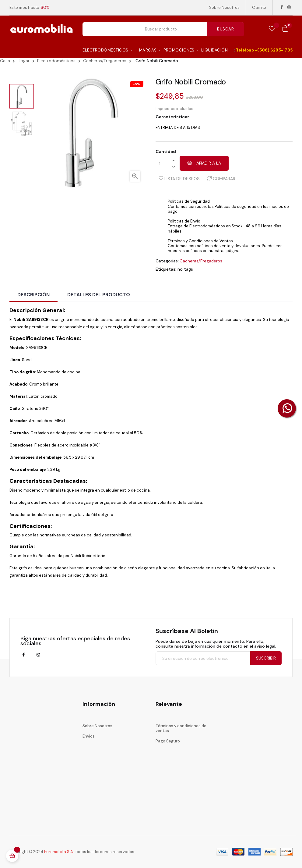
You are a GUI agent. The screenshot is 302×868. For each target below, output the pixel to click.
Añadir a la (204, 163)
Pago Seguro (168, 741)
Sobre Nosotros (225, 7)
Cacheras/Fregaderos (201, 261)
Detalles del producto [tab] (99, 295)
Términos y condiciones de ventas (181, 728)
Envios (89, 736)
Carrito (259, 7)
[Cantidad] (164, 164)
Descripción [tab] (33, 295)
